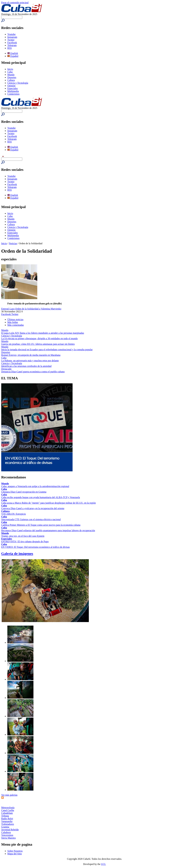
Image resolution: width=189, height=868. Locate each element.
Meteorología (8, 808)
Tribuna (5, 816)
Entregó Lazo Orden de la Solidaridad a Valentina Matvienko (31, 309)
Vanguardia (7, 821)
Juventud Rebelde (10, 830)
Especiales (13, 88)
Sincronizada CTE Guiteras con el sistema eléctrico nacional (31, 519)
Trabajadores (8, 824)
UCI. (104, 864)
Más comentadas (16, 325)
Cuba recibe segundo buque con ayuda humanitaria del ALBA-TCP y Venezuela (41, 497)
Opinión (11, 86)
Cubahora (6, 832)
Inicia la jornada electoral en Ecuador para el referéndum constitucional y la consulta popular (47, 350)
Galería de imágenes (17, 554)
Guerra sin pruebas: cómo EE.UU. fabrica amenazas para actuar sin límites (38, 344)
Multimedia (13, 91)
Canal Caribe (8, 810)
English (13, 53)
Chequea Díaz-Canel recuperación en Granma (24, 492)
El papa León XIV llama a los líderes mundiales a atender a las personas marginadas (43, 333)
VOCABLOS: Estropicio (13, 514)
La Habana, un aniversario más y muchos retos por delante (30, 361)
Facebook (12, 43)
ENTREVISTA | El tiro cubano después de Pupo (25, 541)
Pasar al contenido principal (15, 3)
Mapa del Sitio (15, 854)
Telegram (12, 45)
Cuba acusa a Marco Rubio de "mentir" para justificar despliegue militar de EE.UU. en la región (48, 503)
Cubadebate (7, 813)
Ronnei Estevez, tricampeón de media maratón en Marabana (31, 355)
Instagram (12, 37)
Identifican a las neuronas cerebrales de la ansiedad (26, 366)
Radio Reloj (7, 819)
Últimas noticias (15, 319)
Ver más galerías (9, 795)
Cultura (11, 80)
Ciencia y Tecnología (18, 83)
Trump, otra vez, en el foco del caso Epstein (23, 536)
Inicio (10, 69)
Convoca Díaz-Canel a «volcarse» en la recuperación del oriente (33, 508)
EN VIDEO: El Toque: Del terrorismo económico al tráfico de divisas (35, 547)
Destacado (6, 369)
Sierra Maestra (8, 838)
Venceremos (7, 835)
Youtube (12, 34)
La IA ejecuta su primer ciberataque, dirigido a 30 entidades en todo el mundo (40, 338)
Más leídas (13, 322)
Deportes (12, 77)
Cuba (10, 72)
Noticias (13, 243)
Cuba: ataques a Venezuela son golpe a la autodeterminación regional (35, 486)
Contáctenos (13, 94)
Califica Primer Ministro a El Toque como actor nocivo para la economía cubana (41, 525)
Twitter (11, 40)
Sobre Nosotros (15, 851)
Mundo (11, 75)
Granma (5, 827)
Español (13, 56)
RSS (10, 48)
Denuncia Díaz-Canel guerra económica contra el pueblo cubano (33, 372)
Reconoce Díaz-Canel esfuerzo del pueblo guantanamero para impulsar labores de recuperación (48, 530)
